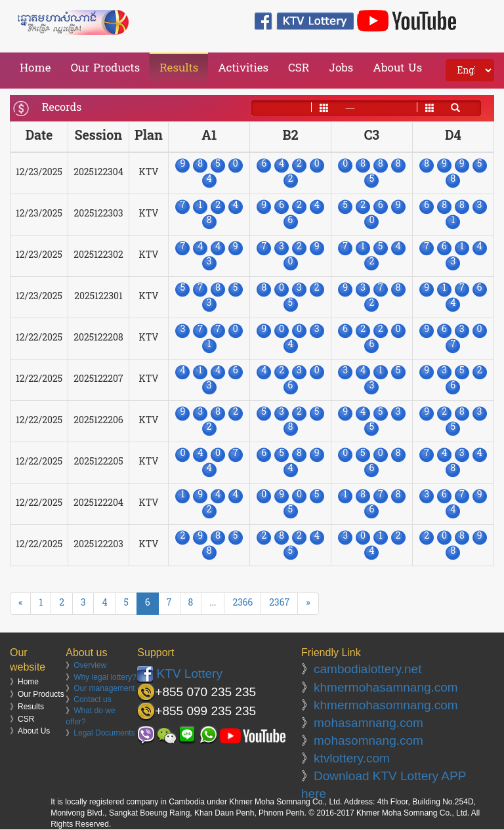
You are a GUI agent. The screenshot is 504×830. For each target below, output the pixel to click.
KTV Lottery (180, 674)
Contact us (92, 699)
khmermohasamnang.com (386, 687)
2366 (242, 603)
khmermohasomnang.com (386, 705)
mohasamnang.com (368, 723)
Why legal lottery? (105, 677)
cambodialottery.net (367, 669)
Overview (90, 665)
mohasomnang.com (368, 740)
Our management (104, 688)
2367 (279, 603)
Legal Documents (104, 733)
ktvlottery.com (352, 758)
